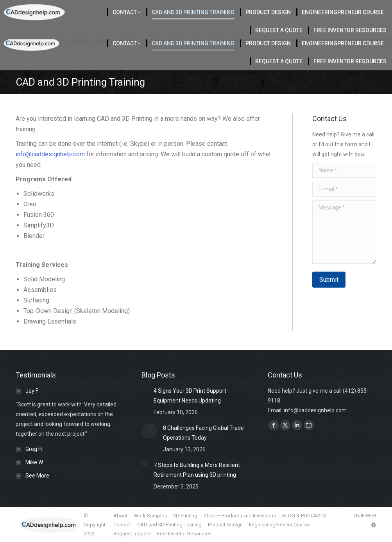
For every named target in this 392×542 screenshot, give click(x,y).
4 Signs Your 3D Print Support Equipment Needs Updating (190, 396)
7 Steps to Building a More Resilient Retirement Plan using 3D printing (197, 470)
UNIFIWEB (365, 516)
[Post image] (145, 389)
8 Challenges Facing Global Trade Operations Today (203, 433)
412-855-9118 (306, 8)
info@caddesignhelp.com (50, 154)
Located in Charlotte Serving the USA (165, 8)
